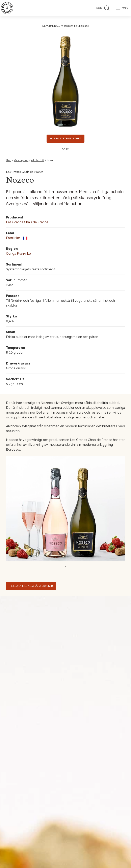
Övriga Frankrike (18, 253)
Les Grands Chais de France (27, 222)
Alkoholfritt (38, 160)
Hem (9, 160)
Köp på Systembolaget (65, 138)
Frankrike (13, 238)
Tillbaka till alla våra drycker (31, 586)
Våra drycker (21, 160)
